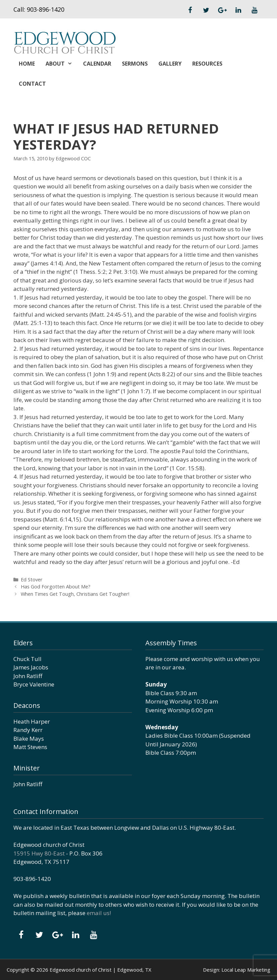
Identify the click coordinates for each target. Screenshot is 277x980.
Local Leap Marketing (246, 970)
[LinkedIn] (238, 10)
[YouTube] (254, 10)
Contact (32, 84)
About (62, 64)
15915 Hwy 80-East (39, 853)
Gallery (170, 64)
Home (27, 64)
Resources (207, 64)
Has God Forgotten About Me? (56, 587)
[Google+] (222, 10)
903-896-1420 (46, 9)
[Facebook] (190, 10)
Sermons (135, 64)
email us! (99, 913)
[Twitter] (206, 10)
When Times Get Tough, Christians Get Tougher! (75, 594)
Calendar (97, 64)
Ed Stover (32, 580)
